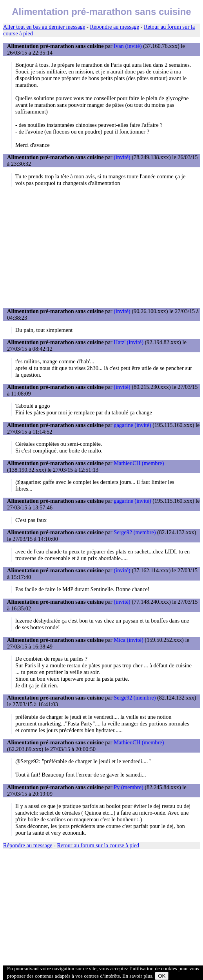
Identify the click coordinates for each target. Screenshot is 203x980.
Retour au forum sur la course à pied (98, 845)
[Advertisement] (101, 247)
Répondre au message (114, 27)
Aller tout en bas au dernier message (44, 27)
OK (162, 976)
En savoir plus (137, 976)
